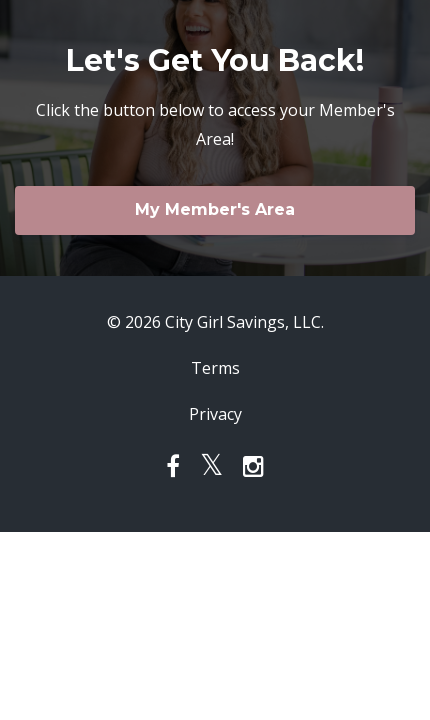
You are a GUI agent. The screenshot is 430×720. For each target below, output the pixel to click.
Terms (215, 368)
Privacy (215, 414)
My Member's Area (215, 209)
